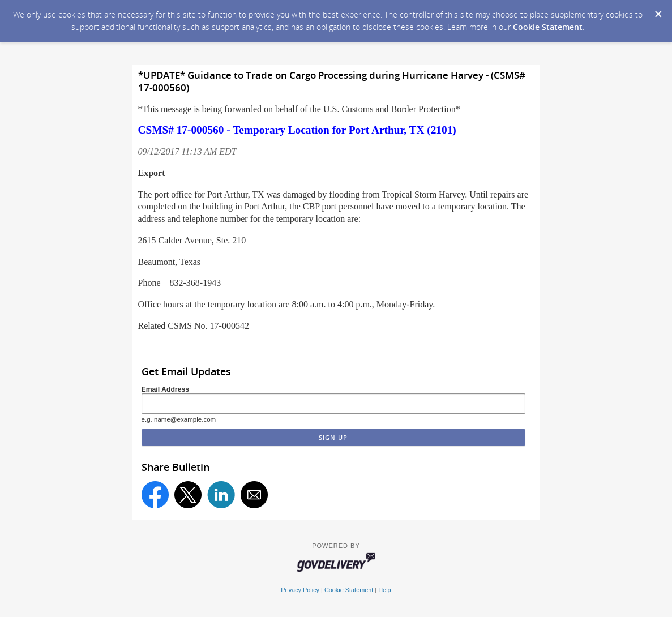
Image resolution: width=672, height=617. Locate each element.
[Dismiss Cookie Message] (658, 11)
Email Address (166, 389)
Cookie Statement (548, 27)
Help (384, 590)
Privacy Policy (300, 590)
